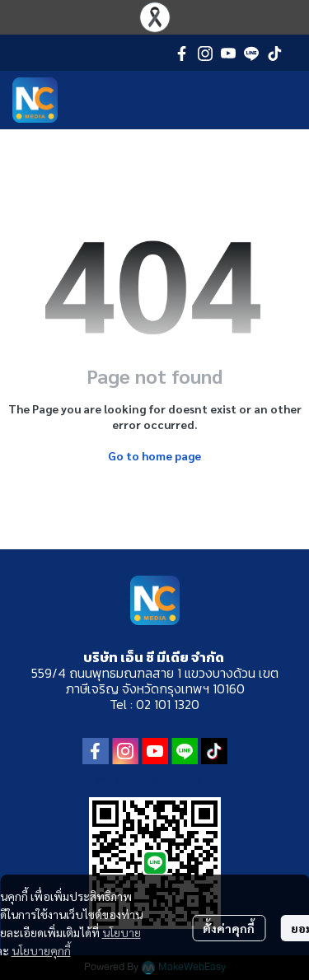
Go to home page (154, 455)
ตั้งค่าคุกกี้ (229, 928)
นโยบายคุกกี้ (41, 950)
